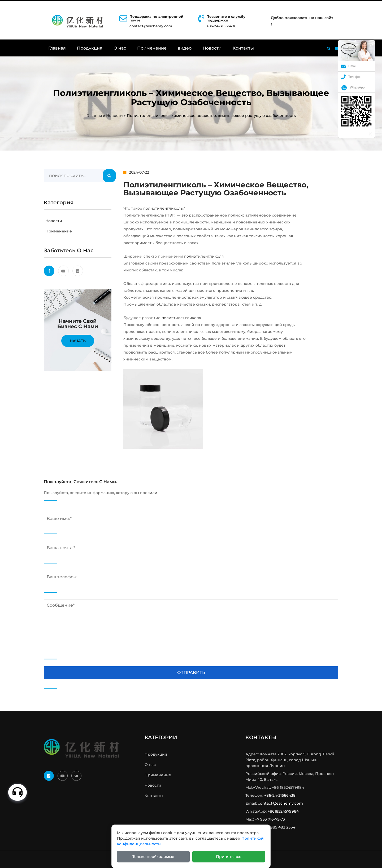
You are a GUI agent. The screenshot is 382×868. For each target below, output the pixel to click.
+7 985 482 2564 (280, 827)
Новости (212, 48)
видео (185, 48)
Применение (152, 48)
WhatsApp (353, 87)
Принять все (229, 857)
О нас (120, 48)
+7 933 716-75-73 (270, 819)
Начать (78, 341)
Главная (57, 48)
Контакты (243, 48)
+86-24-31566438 (280, 795)
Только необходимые (153, 857)
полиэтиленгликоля (204, 256)
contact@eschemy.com (151, 26)
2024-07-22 (136, 172)
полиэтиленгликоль (163, 208)
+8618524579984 (283, 811)
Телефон (351, 77)
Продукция (90, 48)
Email (349, 66)
